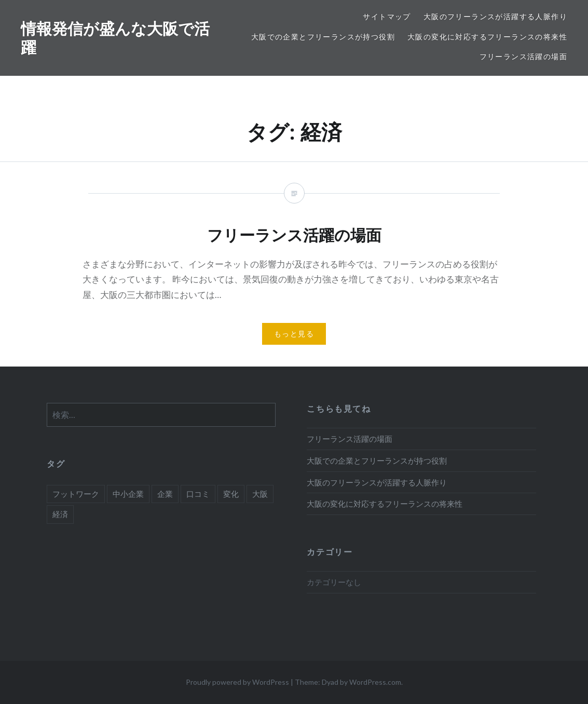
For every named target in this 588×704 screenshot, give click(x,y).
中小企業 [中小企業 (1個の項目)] (128, 494)
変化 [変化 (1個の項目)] (231, 494)
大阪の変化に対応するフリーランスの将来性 (487, 37)
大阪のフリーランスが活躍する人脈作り (495, 16)
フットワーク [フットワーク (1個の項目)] (76, 494)
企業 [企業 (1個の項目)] (165, 494)
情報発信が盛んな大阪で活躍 (115, 38)
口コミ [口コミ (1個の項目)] (198, 494)
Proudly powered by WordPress (237, 682)
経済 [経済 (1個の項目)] (60, 514)
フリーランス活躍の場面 (523, 56)
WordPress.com (375, 682)
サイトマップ (387, 16)
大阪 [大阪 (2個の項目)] (260, 494)
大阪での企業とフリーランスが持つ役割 (323, 37)
